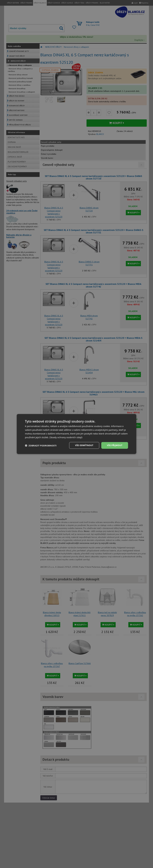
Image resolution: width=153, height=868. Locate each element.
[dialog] (76, 434)
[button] (41, 445)
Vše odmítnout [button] (84, 445)
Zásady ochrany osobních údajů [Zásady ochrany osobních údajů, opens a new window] (66, 437)
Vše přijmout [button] (115, 445)
